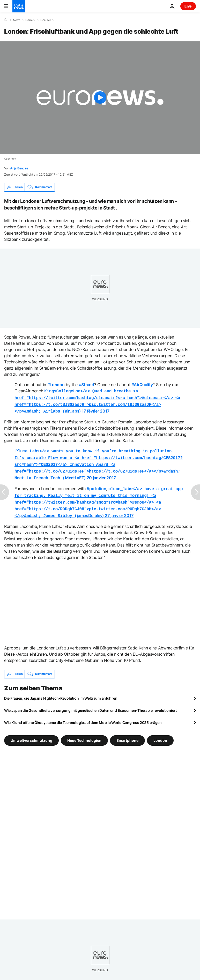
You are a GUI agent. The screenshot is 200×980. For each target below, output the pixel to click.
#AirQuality (142, 385)
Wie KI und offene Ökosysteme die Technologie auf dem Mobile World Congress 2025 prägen (83, 715)
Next (16, 20)
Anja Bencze (19, 168)
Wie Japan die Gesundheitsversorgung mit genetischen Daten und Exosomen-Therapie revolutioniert (90, 703)
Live (188, 6)
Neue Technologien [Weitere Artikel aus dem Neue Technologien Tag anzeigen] (84, 733)
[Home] (6, 20)
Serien (30, 20)
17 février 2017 (96, 409)
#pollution (96, 484)
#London (56, 385)
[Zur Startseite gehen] (19, 6)
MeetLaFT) (99, 461)
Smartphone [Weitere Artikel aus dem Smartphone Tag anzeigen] (127, 733)
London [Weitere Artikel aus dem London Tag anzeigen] (160, 733)
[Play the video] (100, 98)
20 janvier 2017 (101, 474)
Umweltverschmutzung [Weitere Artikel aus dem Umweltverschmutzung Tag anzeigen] (31, 733)
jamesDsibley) (99, 496)
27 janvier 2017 (119, 509)
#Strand (87, 385)
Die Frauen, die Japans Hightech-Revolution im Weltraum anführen (61, 691)
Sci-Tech (47, 20)
